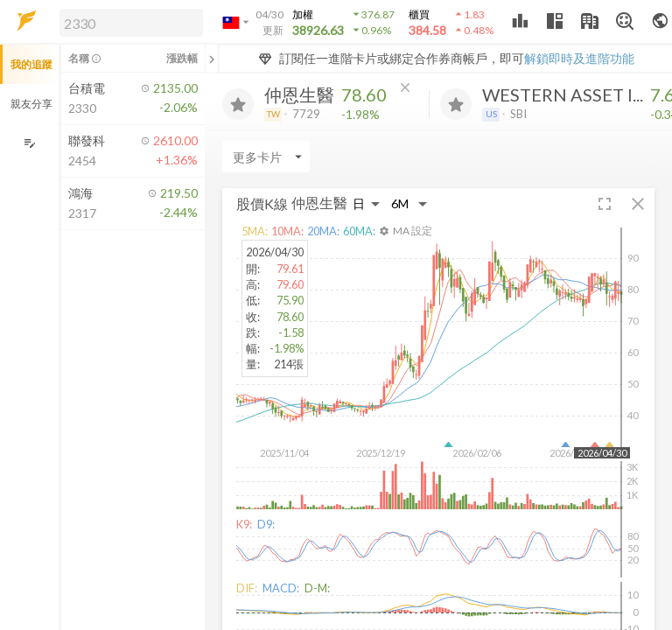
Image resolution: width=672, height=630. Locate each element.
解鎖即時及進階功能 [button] (579, 58)
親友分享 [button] (31, 104)
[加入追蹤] (238, 104)
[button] (128, 22)
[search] (131, 23)
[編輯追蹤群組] (29, 143)
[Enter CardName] (266, 157)
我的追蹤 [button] (31, 64)
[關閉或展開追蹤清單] (212, 59)
